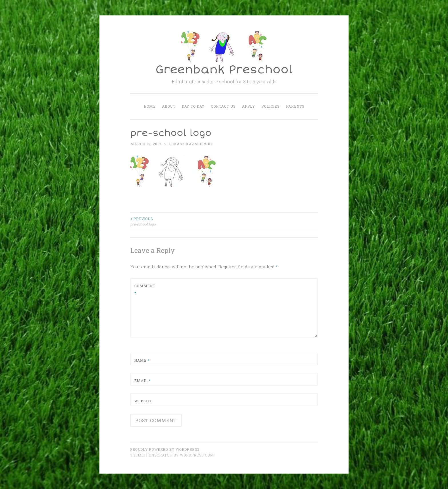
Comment (145, 289)
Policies (271, 106)
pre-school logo (177, 221)
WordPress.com (197, 455)
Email (143, 381)
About (169, 106)
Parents (295, 106)
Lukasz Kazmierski (190, 144)
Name (142, 360)
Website (143, 401)
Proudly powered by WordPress (165, 449)
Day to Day (193, 106)
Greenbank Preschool (224, 70)
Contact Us (223, 106)
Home (150, 106)
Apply (249, 106)
